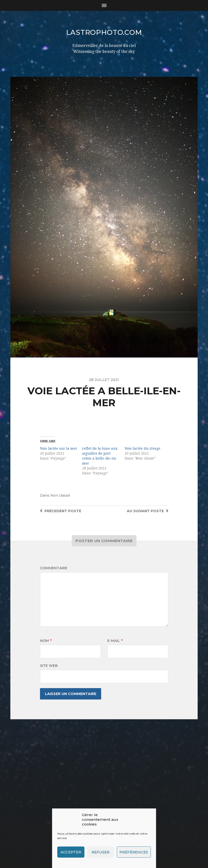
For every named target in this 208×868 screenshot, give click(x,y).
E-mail (115, 641)
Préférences (134, 852)
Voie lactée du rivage (142, 448)
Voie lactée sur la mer (59, 448)
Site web (49, 666)
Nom (46, 641)
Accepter (71, 852)
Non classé (60, 495)
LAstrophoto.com (104, 32)
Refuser (101, 852)
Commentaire (54, 568)
